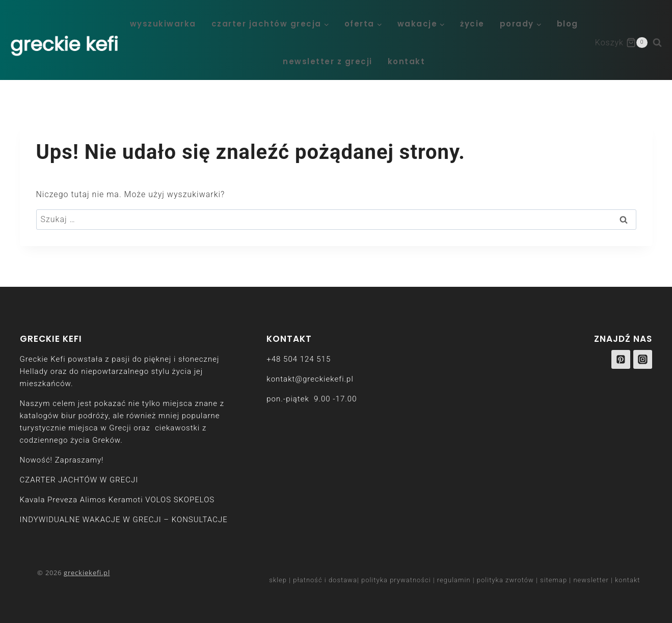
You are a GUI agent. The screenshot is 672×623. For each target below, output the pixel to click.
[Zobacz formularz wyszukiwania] (662, 43)
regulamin (454, 580)
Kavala (33, 500)
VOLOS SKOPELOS (180, 500)
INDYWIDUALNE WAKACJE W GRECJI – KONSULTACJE (124, 520)
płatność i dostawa (325, 580)
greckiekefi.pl (87, 573)
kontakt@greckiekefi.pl (310, 379)
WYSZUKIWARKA (163, 24)
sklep (278, 580)
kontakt (407, 61)
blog (568, 24)
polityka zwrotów (505, 580)
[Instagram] (643, 360)
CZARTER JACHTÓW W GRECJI (79, 480)
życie (472, 24)
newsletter (591, 580)
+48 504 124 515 (299, 359)
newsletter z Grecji (328, 61)
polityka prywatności (396, 580)
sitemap (554, 580)
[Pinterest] (621, 360)
